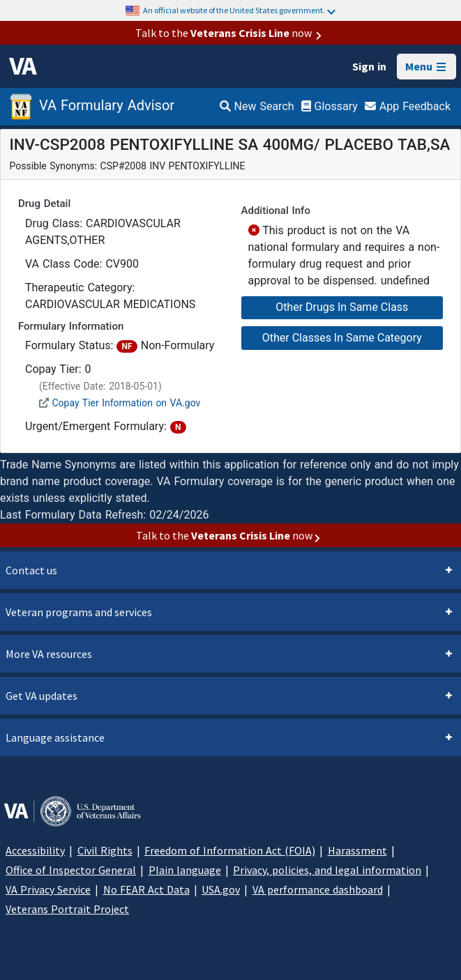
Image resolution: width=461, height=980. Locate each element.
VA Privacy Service (48, 889)
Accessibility (35, 850)
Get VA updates (41, 696)
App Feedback (408, 106)
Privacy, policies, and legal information (327, 870)
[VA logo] (23, 66)
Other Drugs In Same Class (342, 307)
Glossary (330, 106)
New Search (257, 106)
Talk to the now (231, 33)
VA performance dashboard (318, 889)
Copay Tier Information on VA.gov (126, 403)
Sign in (369, 66)
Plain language (185, 870)
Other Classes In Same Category (342, 338)
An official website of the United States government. (239, 10)
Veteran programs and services (79, 612)
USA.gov (221, 889)
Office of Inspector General (71, 870)
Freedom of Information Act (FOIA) (230, 850)
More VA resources (49, 654)
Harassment (357, 850)
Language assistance (55, 737)
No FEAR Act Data (146, 889)
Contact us (31, 570)
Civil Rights (105, 850)
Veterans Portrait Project (67, 909)
